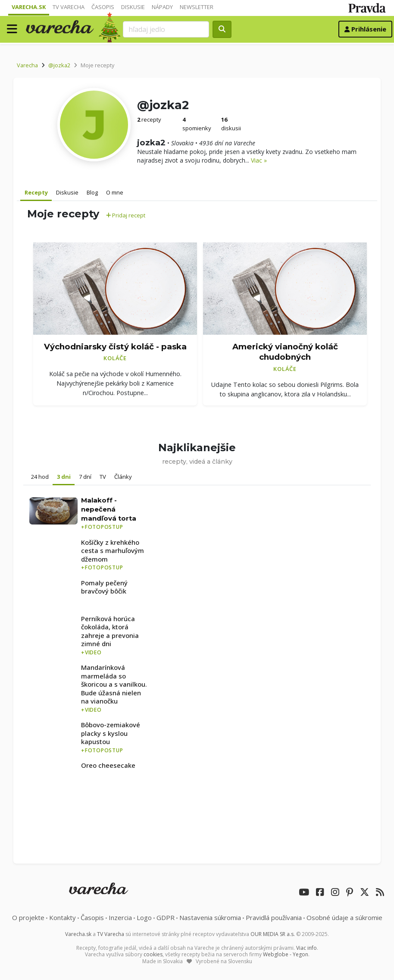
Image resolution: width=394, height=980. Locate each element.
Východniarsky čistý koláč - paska (115, 347)
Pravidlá (274, 917)
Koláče (115, 358)
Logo (144, 917)
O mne (115, 192)
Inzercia (120, 917)
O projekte (28, 917)
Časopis (103, 7)
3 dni (64, 477)
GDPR (166, 917)
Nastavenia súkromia (210, 917)
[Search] (166, 29)
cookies (153, 954)
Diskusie (133, 7)
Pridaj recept (126, 215)
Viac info (306, 948)
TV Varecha (69, 7)
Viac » (259, 160)
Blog (92, 192)
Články (123, 477)
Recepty (36, 192)
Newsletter (197, 7)
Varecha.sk (29, 7)
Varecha (27, 65)
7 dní (85, 477)
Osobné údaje (344, 917)
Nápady (162, 7)
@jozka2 (59, 65)
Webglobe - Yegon (286, 954)
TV (103, 477)
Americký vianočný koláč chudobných (285, 352)
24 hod (40, 477)
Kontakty (63, 917)
